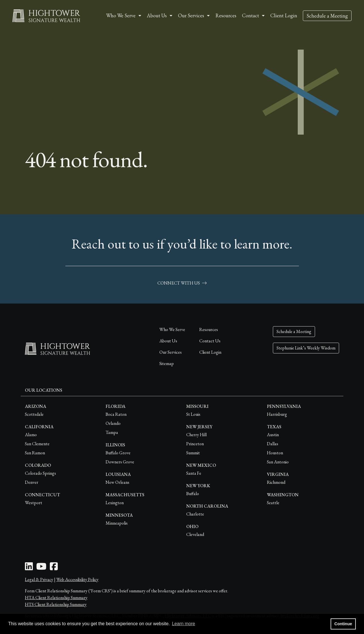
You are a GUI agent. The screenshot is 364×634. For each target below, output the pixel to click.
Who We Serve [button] (121, 15)
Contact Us (210, 341)
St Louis (193, 414)
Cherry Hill (196, 435)
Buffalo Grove (118, 453)
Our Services (171, 352)
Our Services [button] (191, 15)
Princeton (195, 444)
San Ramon (35, 453)
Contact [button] (250, 15)
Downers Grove (120, 462)
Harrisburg (277, 414)
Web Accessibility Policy (77, 579)
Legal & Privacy (39, 579)
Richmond (276, 482)
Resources (226, 15)
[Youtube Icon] (41, 568)
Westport (34, 503)
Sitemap (167, 363)
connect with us (182, 283)
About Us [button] (157, 15)
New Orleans (117, 482)
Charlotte (195, 514)
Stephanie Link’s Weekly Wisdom (306, 348)
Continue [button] (343, 624)
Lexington (115, 503)
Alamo (31, 435)
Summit (193, 453)
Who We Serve (172, 329)
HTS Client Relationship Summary (56, 604)
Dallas (273, 444)
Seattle (273, 503)
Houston (275, 453)
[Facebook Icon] (54, 568)
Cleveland (195, 534)
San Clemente (37, 444)
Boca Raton (116, 414)
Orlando (113, 423)
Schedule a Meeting (327, 16)
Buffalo (193, 494)
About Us (168, 341)
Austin (273, 435)
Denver (32, 482)
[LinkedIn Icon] (29, 568)
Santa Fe (194, 473)
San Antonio (278, 462)
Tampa (112, 432)
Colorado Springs (40, 473)
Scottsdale (34, 414)
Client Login (284, 15)
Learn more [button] (183, 624)
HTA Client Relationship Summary (56, 598)
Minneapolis (117, 523)
